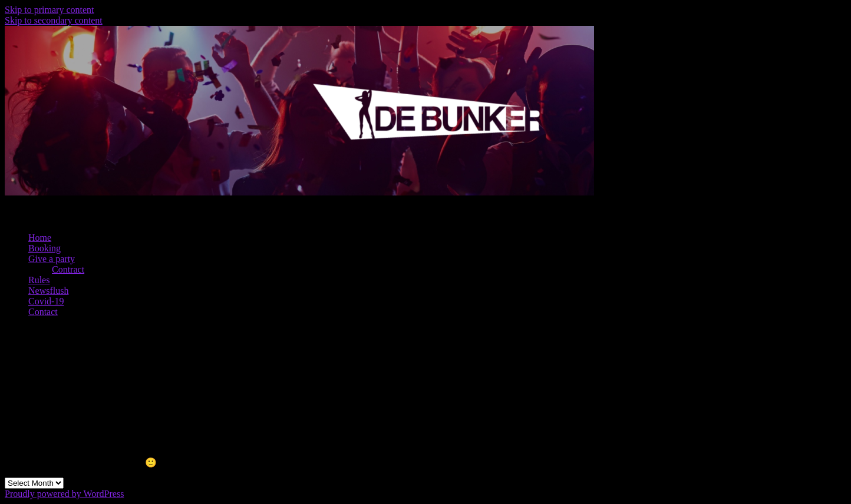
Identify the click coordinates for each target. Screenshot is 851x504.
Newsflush (48, 291)
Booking (44, 248)
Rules (39, 280)
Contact (43, 312)
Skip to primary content (50, 10)
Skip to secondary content (54, 20)
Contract (68, 269)
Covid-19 (46, 301)
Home (40, 238)
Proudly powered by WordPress (64, 494)
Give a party (52, 259)
